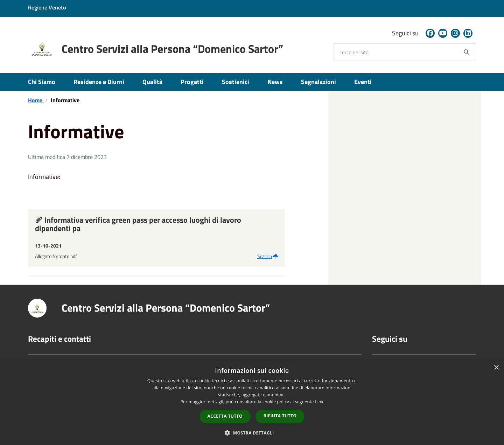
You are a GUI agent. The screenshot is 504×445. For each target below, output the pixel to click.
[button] (252, 433)
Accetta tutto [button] (225, 416)
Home (36, 100)
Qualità (152, 82)
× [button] (496, 368)
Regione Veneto (47, 7)
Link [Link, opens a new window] (319, 402)
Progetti (192, 82)
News (275, 82)
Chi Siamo (42, 82)
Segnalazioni (318, 82)
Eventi (363, 82)
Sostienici (236, 82)
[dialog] (252, 403)
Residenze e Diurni (99, 82)
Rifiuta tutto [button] (280, 416)
